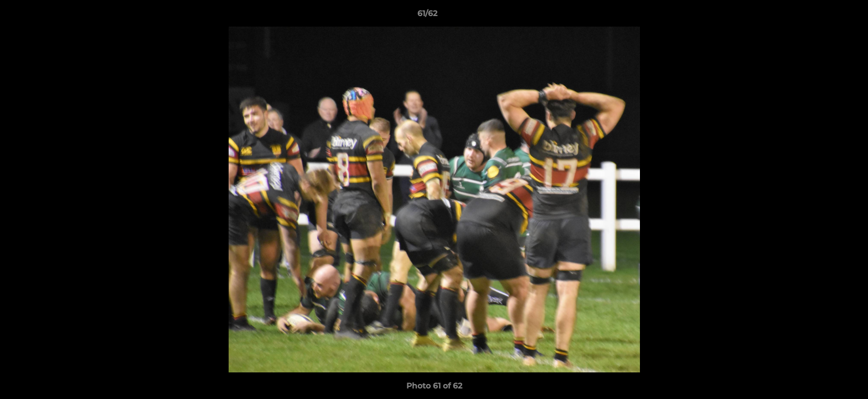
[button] (821, 16)
